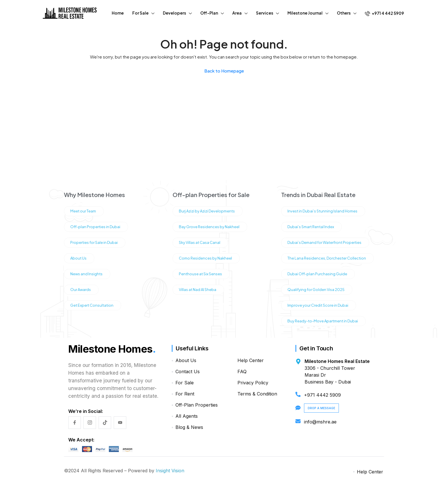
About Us (78, 258)
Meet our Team (83, 211)
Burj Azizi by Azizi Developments (207, 211)
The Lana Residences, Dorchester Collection (327, 258)
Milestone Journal (305, 13)
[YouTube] (120, 423)
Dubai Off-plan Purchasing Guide (317, 274)
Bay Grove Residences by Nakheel (209, 227)
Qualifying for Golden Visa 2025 (316, 290)
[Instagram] (90, 423)
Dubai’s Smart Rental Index (311, 227)
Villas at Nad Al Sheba (198, 290)
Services (265, 13)
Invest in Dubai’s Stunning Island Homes (322, 211)
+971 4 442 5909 (384, 13)
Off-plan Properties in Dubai (95, 227)
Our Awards (81, 290)
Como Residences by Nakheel (205, 258)
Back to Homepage (224, 71)
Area (237, 13)
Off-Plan (209, 13)
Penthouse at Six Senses (200, 274)
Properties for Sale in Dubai (94, 242)
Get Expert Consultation (92, 305)
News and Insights (86, 274)
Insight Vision (170, 471)
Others (344, 13)
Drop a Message (321, 408)
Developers (174, 13)
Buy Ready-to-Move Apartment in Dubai (323, 321)
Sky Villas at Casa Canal (200, 242)
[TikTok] (105, 423)
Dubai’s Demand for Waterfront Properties (324, 242)
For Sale (140, 13)
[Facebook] (75, 423)
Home (118, 13)
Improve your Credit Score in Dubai (318, 305)
